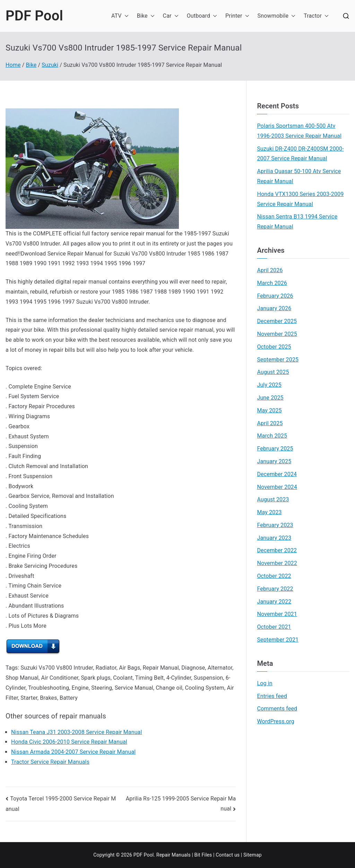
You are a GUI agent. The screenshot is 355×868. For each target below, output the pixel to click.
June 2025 (270, 398)
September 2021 (278, 640)
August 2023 (273, 499)
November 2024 (277, 487)
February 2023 (275, 525)
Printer (237, 16)
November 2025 (277, 334)
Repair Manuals (174, 855)
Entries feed (272, 696)
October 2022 (274, 576)
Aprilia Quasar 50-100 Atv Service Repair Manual (299, 176)
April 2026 (270, 270)
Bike (146, 16)
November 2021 (277, 614)
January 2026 (274, 308)
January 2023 (274, 538)
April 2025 (270, 423)
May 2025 (269, 410)
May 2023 (269, 512)
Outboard (202, 16)
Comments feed (277, 709)
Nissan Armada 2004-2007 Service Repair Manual (73, 752)
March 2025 (272, 436)
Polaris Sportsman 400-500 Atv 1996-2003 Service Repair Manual (299, 131)
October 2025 (274, 347)
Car (171, 16)
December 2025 (277, 321)
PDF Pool (34, 16)
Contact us (228, 855)
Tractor (316, 16)
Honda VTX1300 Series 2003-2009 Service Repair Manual (300, 199)
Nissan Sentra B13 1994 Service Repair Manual (297, 222)
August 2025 (273, 372)
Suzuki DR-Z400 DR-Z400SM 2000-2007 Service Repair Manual (300, 154)
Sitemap (253, 855)
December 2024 (277, 474)
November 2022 (277, 563)
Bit (197, 855)
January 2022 (274, 602)
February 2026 (275, 296)
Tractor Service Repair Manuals (50, 762)
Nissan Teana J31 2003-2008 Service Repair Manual (77, 732)
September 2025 (278, 360)
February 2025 (275, 449)
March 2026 (272, 283)
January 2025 (274, 461)
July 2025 (269, 385)
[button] (125, 16)
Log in (265, 683)
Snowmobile (277, 16)
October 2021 (274, 627)
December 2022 (277, 550)
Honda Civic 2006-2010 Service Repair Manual (69, 742)
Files (207, 855)
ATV (120, 16)
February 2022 (275, 589)
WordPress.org (275, 721)
